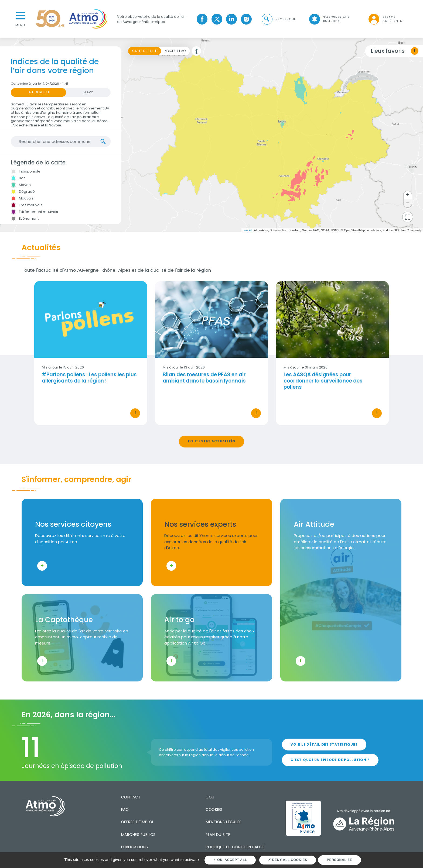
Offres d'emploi (137, 822)
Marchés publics (138, 835)
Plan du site (218, 835)
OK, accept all (230, 860)
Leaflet (247, 230)
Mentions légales (224, 822)
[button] (278, 19)
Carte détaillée (145, 51)
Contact (131, 797)
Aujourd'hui (39, 92)
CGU (210, 797)
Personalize (340, 860)
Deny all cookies (288, 860)
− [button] (408, 203)
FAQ (125, 810)
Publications (135, 847)
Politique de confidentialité (235, 847)
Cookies (214, 810)
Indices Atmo (175, 51)
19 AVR (88, 92)
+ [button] (408, 195)
